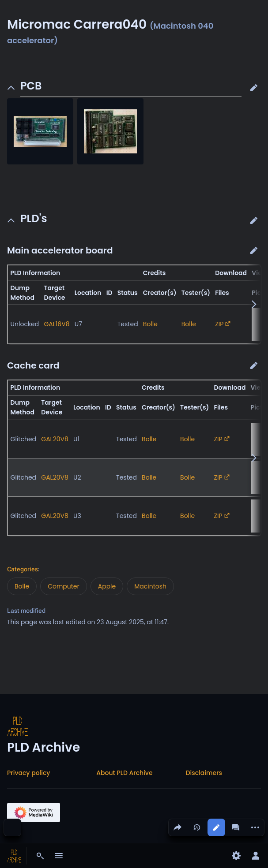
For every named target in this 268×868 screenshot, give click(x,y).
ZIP (219, 324)
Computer (64, 586)
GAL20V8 (55, 439)
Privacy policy (29, 773)
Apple (107, 586)
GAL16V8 (57, 324)
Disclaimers (204, 773)
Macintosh (150, 586)
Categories (23, 569)
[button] (254, 88)
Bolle (150, 324)
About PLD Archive (124, 773)
